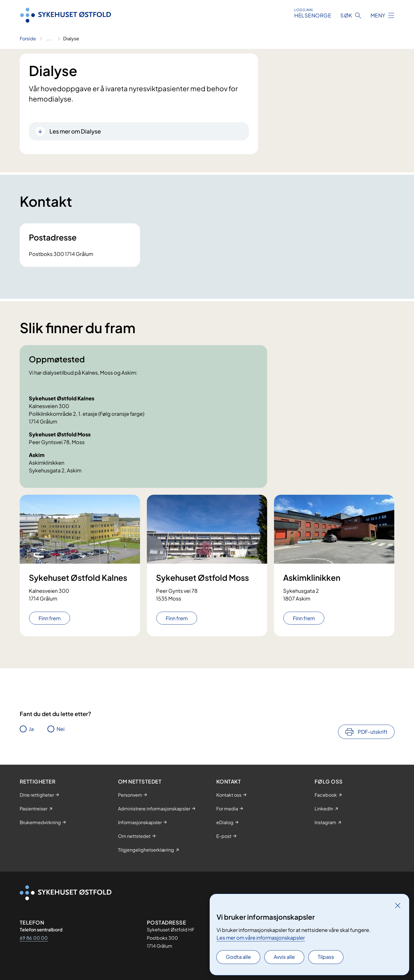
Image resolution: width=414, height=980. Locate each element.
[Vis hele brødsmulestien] (50, 39)
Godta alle (238, 957)
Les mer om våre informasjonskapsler (261, 938)
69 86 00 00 (34, 938)
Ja (31, 729)
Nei (61, 729)
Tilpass (326, 957)
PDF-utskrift (373, 732)
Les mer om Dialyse (75, 131)
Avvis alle (284, 957)
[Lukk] (398, 905)
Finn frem (50, 618)
